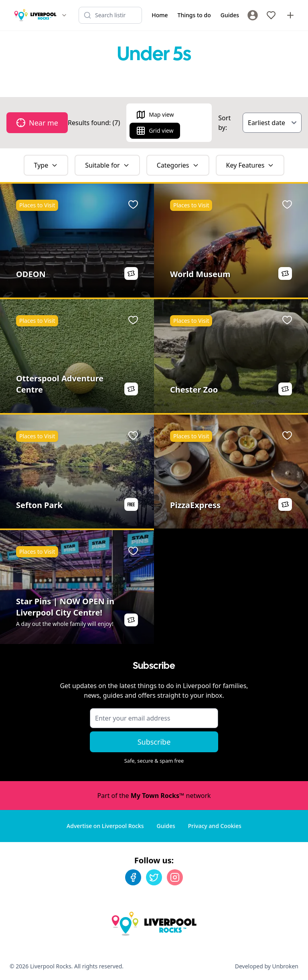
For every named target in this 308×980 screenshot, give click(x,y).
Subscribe (154, 742)
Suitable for (107, 165)
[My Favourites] (271, 15)
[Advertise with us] (290, 15)
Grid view (155, 131)
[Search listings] (110, 15)
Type (46, 165)
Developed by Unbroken (267, 966)
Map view (155, 115)
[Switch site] (64, 15)
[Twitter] (154, 877)
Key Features (250, 165)
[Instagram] (175, 877)
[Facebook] (133, 877)
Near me (37, 123)
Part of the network (154, 796)
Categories (178, 165)
